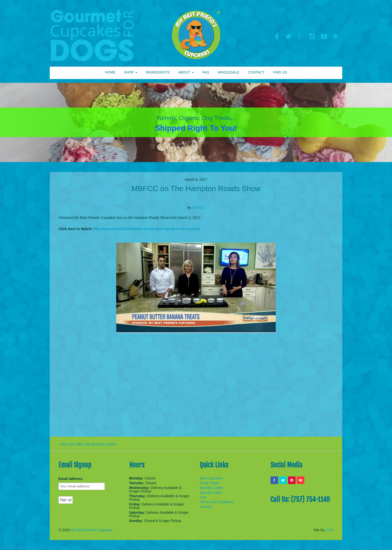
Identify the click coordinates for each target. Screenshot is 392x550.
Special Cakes (211, 492)
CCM (329, 530)
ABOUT (186, 72)
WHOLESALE (228, 72)
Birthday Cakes (212, 488)
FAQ (205, 72)
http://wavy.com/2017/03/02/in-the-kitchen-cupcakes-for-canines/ (147, 229)
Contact (206, 507)
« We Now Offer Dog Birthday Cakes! (87, 444)
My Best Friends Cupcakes (92, 530)
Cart (203, 497)
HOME (110, 72)
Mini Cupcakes (211, 478)
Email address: (71, 479)
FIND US (280, 72)
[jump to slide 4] (203, 157)
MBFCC (198, 208)
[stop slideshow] (209, 157)
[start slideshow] (183, 157)
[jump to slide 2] (193, 157)
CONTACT (256, 72)
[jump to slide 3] (198, 157)
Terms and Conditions (217, 502)
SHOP (131, 72)
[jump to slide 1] (188, 157)
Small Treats (209, 483)
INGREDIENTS (158, 72)
